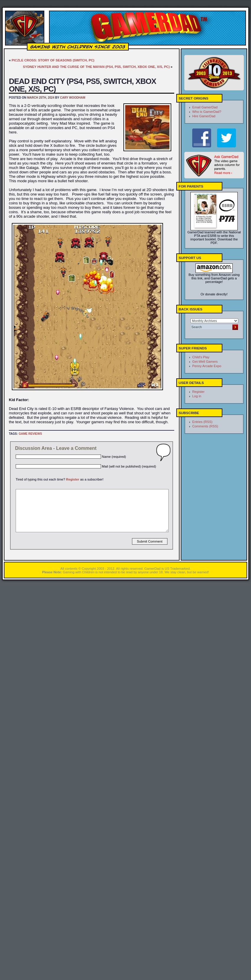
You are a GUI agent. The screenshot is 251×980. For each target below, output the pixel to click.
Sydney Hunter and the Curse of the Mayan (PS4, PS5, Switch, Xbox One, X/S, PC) (96, 67)
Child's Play (201, 357)
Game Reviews (30, 434)
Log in (197, 396)
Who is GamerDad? (207, 112)
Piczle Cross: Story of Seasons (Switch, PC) (53, 60)
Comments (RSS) (205, 426)
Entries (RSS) (202, 422)
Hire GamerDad (204, 116)
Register (73, 479)
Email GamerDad (205, 107)
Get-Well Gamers (205, 362)
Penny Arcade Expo (207, 366)
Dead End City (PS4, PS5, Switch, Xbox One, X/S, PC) (83, 85)
